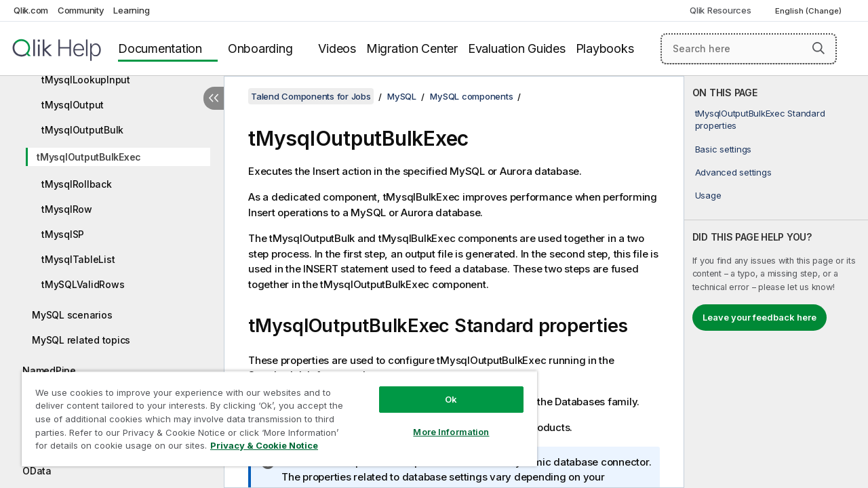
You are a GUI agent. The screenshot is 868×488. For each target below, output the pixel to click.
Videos (337, 48)
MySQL (402, 96)
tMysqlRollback (77, 184)
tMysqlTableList (78, 259)
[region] (273, 413)
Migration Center (412, 48)
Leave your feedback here (759, 317)
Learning (131, 10)
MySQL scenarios (72, 315)
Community (81, 10)
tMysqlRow (67, 209)
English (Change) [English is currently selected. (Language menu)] (809, 11)
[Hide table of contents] (214, 98)
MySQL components (471, 96)
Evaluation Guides (517, 48)
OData (37, 471)
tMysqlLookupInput (86, 80)
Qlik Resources (721, 10)
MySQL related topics (81, 340)
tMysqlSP (63, 234)
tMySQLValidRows (83, 284)
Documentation (160, 48)
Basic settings (724, 149)
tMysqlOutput (73, 105)
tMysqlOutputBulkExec (89, 157)
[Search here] (749, 49)
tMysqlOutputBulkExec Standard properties (760, 119)
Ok (441, 389)
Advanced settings (733, 172)
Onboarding (260, 48)
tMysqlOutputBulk (82, 130)
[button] (818, 48)
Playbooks (605, 48)
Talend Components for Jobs (311, 96)
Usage (708, 195)
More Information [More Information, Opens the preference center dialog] (441, 422)
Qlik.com (31, 10)
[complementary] (776, 282)
